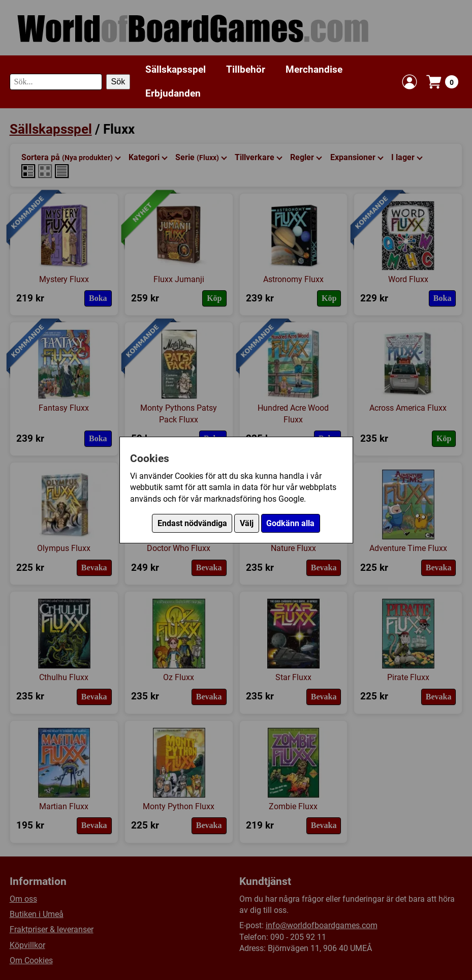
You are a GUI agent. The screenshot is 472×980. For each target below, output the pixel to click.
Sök (118, 82)
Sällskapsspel (176, 69)
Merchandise (314, 69)
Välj (247, 523)
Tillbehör (246, 69)
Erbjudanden (173, 93)
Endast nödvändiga (192, 523)
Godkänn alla (290, 523)
